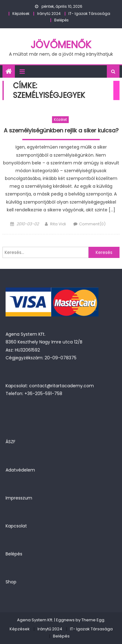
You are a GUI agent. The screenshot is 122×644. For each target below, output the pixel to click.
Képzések (21, 14)
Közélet (60, 120)
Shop (11, 582)
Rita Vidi (58, 224)
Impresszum (19, 498)
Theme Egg (93, 620)
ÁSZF (11, 442)
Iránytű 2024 (49, 14)
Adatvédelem (20, 470)
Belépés (61, 20)
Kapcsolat (16, 526)
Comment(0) (92, 224)
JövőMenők (61, 45)
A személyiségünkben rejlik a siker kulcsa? (61, 131)
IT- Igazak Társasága (89, 14)
